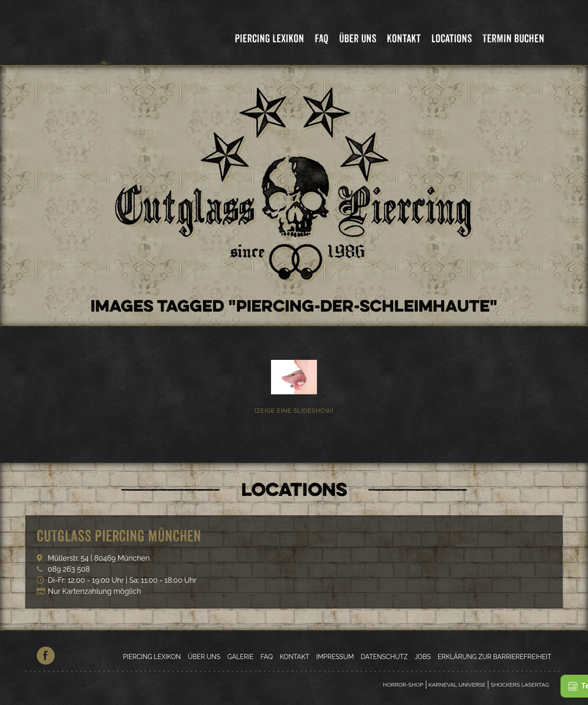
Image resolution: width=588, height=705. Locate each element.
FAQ (322, 38)
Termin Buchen (513, 38)
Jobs (423, 657)
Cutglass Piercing (104, 34)
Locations (452, 38)
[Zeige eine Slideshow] (294, 411)
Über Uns (358, 38)
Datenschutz (384, 657)
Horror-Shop (403, 685)
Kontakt (404, 38)
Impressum (335, 657)
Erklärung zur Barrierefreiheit (495, 657)
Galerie (240, 657)
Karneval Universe (457, 685)
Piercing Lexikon (269, 38)
